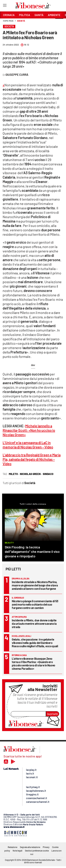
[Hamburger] (5, 6)
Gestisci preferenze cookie (37, 851)
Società (21, 21)
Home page (8, 21)
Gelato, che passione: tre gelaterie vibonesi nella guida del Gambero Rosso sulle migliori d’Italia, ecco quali (35, 643)
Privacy (46, 847)
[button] (59, 23)
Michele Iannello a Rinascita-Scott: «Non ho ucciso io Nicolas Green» (29, 430)
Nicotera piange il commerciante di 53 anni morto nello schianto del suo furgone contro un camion (35, 604)
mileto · (14, 474)
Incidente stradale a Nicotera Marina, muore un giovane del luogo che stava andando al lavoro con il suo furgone (35, 585)
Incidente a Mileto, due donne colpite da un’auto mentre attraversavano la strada (34, 623)
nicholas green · (31, 474)
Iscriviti (53, 714)
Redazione (12, 847)
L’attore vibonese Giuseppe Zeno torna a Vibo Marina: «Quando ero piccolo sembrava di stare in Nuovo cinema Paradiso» (33, 663)
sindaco (48, 474)
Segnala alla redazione (30, 847)
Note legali (18, 851)
